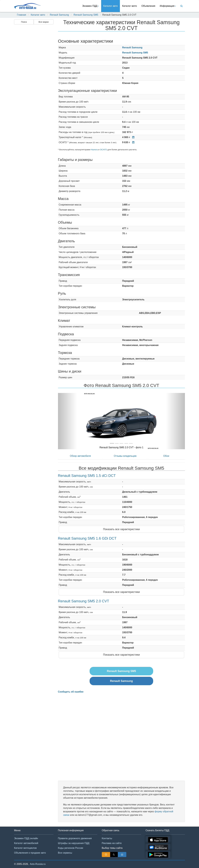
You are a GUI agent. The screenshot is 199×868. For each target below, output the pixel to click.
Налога (94, 150)
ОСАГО (103, 150)
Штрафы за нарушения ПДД (74, 843)
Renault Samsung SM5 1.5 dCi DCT (87, 476)
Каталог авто (111, 6)
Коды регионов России (71, 848)
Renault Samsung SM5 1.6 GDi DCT (87, 538)
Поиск (24, 22)
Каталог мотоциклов (25, 848)
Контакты (107, 838)
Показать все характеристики (121, 529)
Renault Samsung (59, 15)
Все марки (44, 22)
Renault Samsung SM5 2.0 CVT (84, 601)
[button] (68, 421)
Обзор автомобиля (80, 456)
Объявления (148, 6)
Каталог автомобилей (26, 843)
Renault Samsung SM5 (86, 15)
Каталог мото (129, 6)
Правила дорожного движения (75, 838)
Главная (22, 15)
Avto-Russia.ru (38, 864)
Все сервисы (65, 853)
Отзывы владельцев (125, 456)
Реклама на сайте (112, 843)
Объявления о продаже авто (30, 853)
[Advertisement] (34, 73)
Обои (166, 456)
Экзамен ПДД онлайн (26, 838)
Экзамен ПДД (90, 6)
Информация (168, 6)
